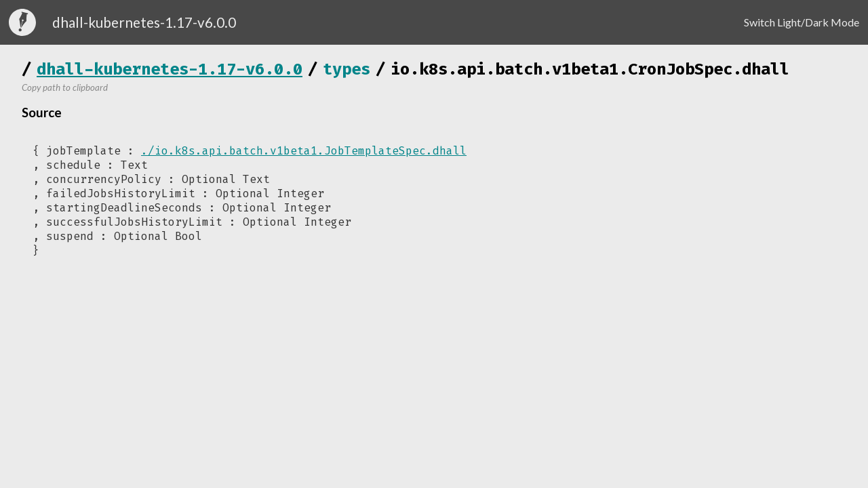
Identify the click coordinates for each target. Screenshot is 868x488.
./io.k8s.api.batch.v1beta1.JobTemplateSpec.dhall (304, 151)
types (347, 69)
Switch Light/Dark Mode (802, 22)
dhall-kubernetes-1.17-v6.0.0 (170, 69)
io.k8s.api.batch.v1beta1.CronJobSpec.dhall (590, 69)
